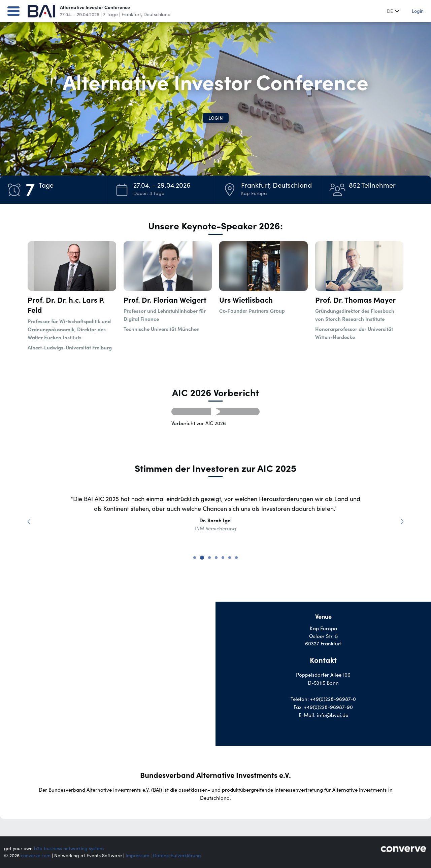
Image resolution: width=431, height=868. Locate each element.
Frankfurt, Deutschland (146, 14)
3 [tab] (209, 558)
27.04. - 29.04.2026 (80, 14)
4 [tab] (216, 558)
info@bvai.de (333, 715)
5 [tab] (223, 558)
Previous (31, 520)
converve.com (36, 856)
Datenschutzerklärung (177, 856)
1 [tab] (195, 558)
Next (400, 520)
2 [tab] (202, 558)
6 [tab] (230, 558)
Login (418, 11)
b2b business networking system (69, 848)
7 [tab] (236, 558)
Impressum (137, 856)
